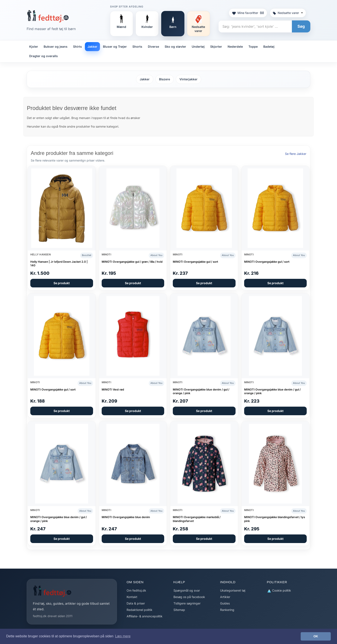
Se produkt (62, 283)
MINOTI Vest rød (113, 389)
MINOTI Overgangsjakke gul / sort (195, 262)
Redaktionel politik (139, 610)
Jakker (92, 47)
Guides (225, 603)
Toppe (253, 47)
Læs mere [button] (123, 636)
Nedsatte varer (288, 13)
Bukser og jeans (56, 47)
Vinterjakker (188, 79)
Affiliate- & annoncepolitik (145, 616)
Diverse (153, 47)
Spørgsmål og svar (187, 590)
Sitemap (179, 610)
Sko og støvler (175, 47)
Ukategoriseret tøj (233, 590)
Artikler (225, 597)
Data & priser (136, 603)
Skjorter (216, 47)
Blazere (165, 79)
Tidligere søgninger (187, 603)
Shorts (137, 47)
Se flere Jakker (296, 154)
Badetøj (269, 47)
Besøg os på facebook (189, 597)
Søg (301, 26)
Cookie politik (279, 591)
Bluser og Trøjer (115, 47)
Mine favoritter (248, 13)
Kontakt (132, 597)
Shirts (77, 47)
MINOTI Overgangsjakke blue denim (126, 517)
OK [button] (316, 636)
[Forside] (48, 16)
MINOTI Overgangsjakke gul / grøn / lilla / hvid (132, 262)
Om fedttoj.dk (136, 590)
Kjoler (34, 47)
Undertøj (198, 47)
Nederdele (235, 47)
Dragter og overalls (44, 56)
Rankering (227, 610)
